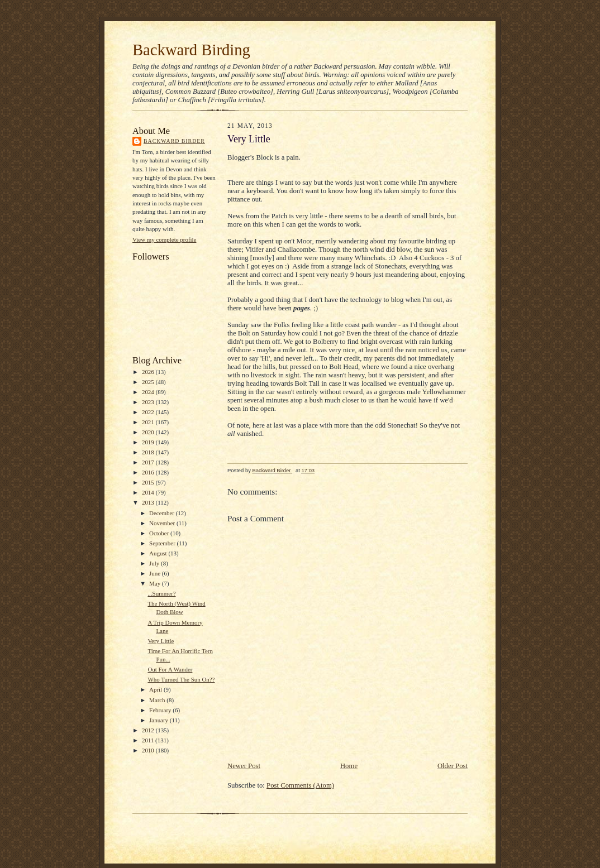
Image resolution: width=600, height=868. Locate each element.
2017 (149, 462)
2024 (149, 392)
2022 (149, 412)
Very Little (161, 641)
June (156, 573)
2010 (149, 750)
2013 (149, 502)
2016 (149, 472)
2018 (149, 452)
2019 (149, 442)
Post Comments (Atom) (300, 785)
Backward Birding (191, 50)
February (161, 710)
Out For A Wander (170, 669)
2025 (149, 382)
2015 (149, 482)
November (163, 523)
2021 (149, 422)
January (159, 720)
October (160, 533)
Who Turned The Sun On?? (181, 679)
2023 (149, 402)
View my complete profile (164, 239)
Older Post (453, 766)
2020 (149, 432)
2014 (149, 492)
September (163, 543)
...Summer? (161, 593)
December (163, 513)
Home (349, 766)
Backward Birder (174, 141)
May (156, 583)
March (158, 700)
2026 (149, 372)
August (159, 553)
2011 (149, 740)
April (156, 689)
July (155, 563)
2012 (149, 730)
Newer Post (244, 766)
